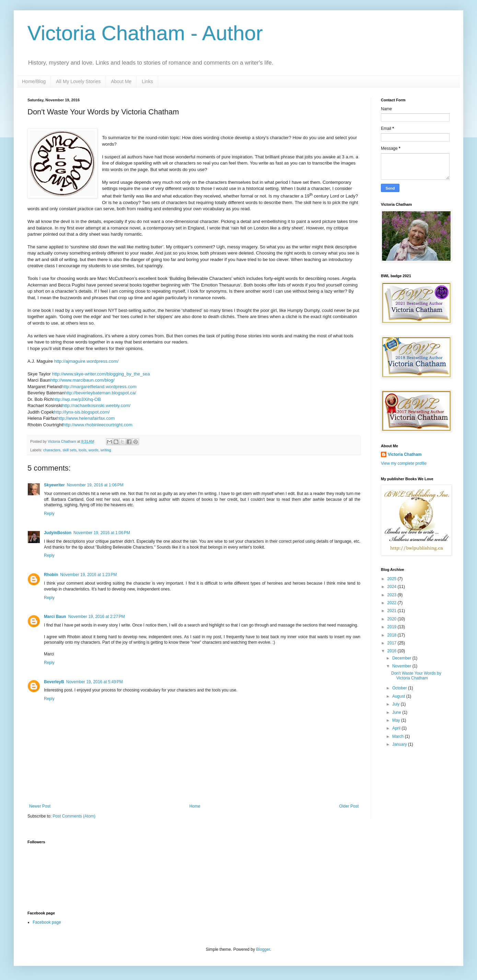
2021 (393, 611)
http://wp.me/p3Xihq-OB (77, 399)
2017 (393, 643)
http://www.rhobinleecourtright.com (97, 425)
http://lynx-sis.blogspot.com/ (82, 412)
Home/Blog (34, 81)
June (397, 712)
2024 (393, 587)
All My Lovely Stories (78, 81)
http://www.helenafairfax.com (86, 418)
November (402, 666)
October (400, 688)
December (402, 658)
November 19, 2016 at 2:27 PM (97, 617)
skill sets (69, 450)
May (397, 720)
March (399, 736)
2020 (393, 619)
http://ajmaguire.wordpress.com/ (86, 361)
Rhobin (51, 575)
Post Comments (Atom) (74, 816)
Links (147, 81)
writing (106, 450)
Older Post (349, 806)
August (399, 696)
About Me (121, 81)
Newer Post (40, 806)
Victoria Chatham (405, 454)
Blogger (263, 949)
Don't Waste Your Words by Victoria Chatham (416, 676)
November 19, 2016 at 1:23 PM (88, 575)
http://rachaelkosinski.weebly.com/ (96, 405)
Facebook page (47, 922)
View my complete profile (404, 463)
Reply (49, 514)
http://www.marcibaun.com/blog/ (83, 380)
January (400, 744)
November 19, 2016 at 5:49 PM (95, 682)
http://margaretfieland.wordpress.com (99, 387)
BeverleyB (54, 682)
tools (83, 450)
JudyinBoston (58, 533)
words (94, 450)
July (397, 704)
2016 (393, 651)
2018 (393, 635)
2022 (393, 603)
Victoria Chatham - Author (145, 33)
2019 (393, 627)
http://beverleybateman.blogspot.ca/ (100, 393)
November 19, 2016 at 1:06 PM (95, 485)
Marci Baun (55, 617)
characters (52, 450)
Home (195, 806)
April (397, 728)
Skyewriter (54, 485)
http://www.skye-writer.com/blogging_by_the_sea (101, 374)
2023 (393, 595)
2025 (393, 579)
